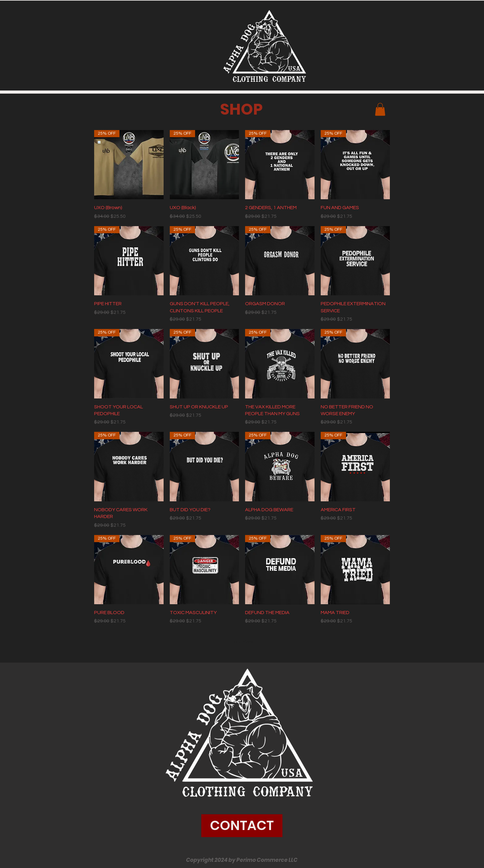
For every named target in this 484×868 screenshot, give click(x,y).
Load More (242, 642)
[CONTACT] (242, 826)
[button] (380, 109)
